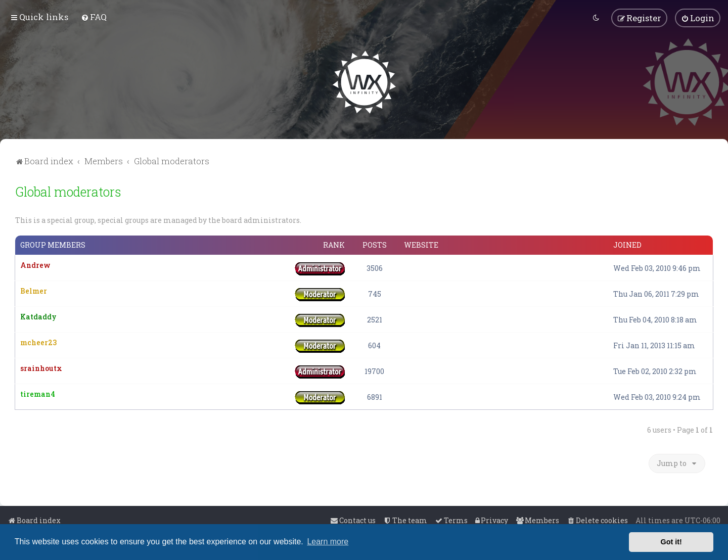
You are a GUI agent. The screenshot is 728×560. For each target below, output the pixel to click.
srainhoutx (41, 368)
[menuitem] (94, 17)
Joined (627, 245)
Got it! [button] (671, 542)
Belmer (34, 290)
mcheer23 (38, 342)
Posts (375, 245)
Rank (334, 245)
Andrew (35, 265)
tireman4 (38, 393)
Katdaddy (38, 316)
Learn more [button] (328, 542)
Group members (53, 245)
